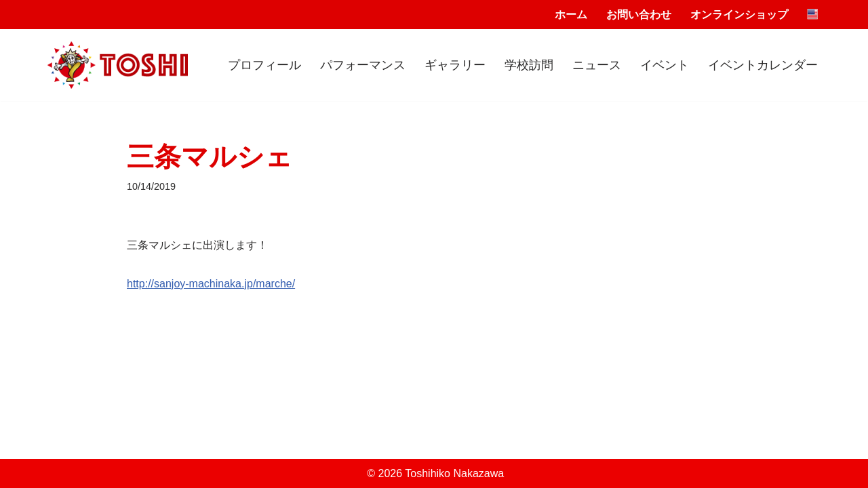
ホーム (571, 15)
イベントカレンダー (763, 65)
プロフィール (264, 65)
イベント (665, 65)
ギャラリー (455, 65)
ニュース (597, 65)
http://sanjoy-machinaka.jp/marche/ (211, 284)
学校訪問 (529, 65)
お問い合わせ (639, 15)
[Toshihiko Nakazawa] (118, 65)
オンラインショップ (739, 15)
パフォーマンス (363, 65)
